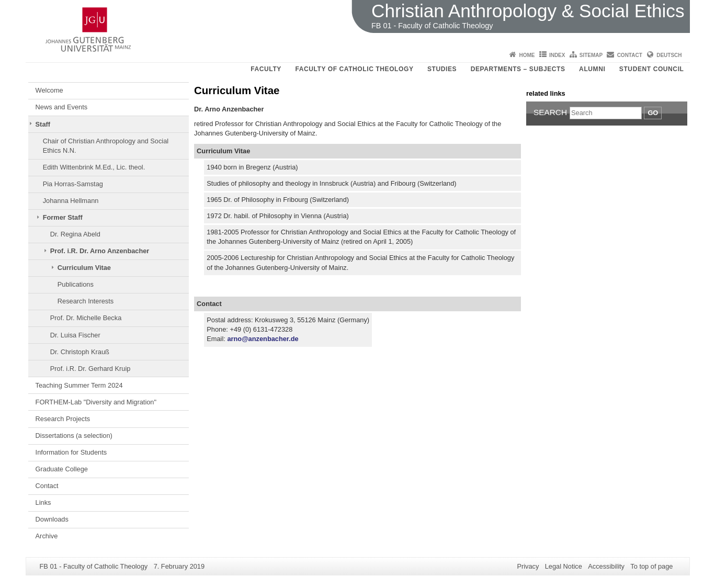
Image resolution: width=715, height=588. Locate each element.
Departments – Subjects (518, 69)
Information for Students (71, 452)
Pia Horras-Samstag (73, 184)
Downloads (52, 519)
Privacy (528, 566)
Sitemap (591, 55)
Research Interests (86, 301)
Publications (76, 284)
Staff (43, 124)
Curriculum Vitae (84, 268)
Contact (630, 55)
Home (527, 55)
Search (550, 112)
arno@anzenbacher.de (263, 339)
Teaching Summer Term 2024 (79, 385)
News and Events (62, 107)
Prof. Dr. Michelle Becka (86, 318)
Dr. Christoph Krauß (80, 352)
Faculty (266, 69)
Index (557, 55)
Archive (47, 536)
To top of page (651, 566)
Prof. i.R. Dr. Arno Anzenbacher (100, 251)
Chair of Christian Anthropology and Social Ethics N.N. (106, 146)
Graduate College (62, 469)
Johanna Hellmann (71, 201)
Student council (652, 69)
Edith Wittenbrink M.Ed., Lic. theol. (94, 167)
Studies (442, 69)
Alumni (592, 69)
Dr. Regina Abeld (75, 234)
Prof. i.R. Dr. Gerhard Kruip (90, 369)
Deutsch (669, 55)
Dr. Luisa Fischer (75, 335)
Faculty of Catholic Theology (354, 69)
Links (43, 502)
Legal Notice (564, 566)
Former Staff (63, 217)
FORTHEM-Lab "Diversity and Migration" (96, 402)
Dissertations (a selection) (74, 436)
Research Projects (63, 419)
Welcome (49, 90)
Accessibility (606, 566)
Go (653, 113)
